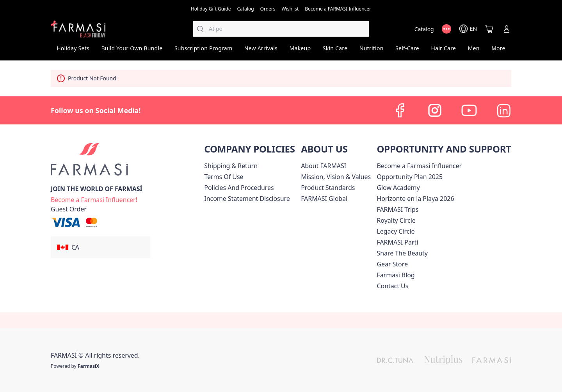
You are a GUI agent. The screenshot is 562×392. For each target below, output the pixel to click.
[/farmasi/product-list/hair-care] (443, 51)
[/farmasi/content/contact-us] (392, 286)
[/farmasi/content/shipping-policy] (231, 166)
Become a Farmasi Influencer (419, 166)
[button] (100, 247)
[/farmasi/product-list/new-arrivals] (261, 51)
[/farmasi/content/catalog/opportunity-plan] (410, 177)
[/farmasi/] (78, 29)
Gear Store (392, 264)
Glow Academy (398, 188)
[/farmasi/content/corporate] (324, 199)
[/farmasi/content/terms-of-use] (224, 177)
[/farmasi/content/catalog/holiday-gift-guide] (211, 8)
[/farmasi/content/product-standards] (328, 188)
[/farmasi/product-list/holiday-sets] (73, 51)
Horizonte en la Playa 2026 (415, 199)
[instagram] (435, 110)
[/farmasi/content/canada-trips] (397, 209)
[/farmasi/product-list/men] (474, 51)
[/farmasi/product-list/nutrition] (371, 51)
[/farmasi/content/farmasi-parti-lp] (397, 242)
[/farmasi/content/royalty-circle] (396, 220)
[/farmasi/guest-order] (69, 209)
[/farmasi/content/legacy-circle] (396, 231)
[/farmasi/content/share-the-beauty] (402, 253)
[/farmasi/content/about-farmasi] (324, 166)
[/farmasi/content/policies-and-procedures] (239, 188)
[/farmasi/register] (268, 8)
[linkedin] (503, 110)
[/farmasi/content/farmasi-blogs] (396, 275)
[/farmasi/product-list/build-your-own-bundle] (132, 51)
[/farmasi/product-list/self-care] (407, 51)
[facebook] (400, 110)
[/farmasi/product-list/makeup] (300, 51)
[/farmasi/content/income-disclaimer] (247, 199)
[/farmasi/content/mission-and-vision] (336, 177)
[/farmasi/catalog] (245, 8)
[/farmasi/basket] (489, 29)
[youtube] (469, 110)
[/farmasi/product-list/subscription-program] (204, 51)
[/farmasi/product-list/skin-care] (335, 51)
